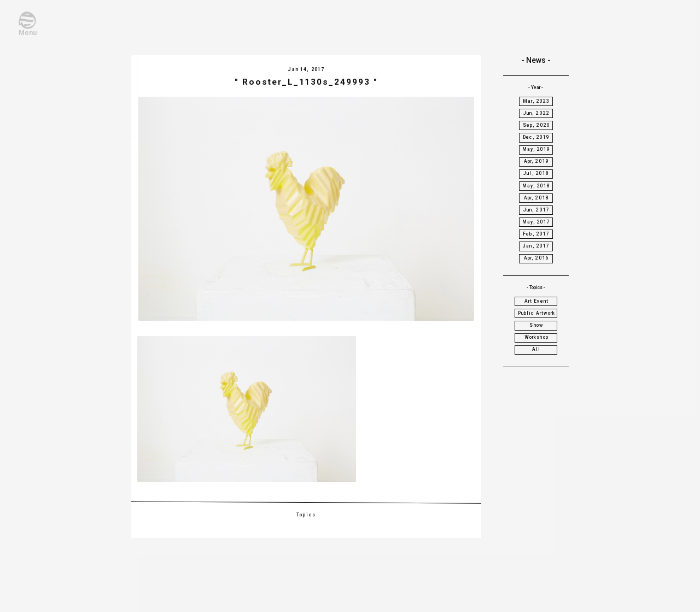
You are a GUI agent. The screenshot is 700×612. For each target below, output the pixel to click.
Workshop (536, 337)
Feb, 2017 (536, 234)
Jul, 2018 (536, 173)
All (536, 349)
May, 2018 (536, 186)
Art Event (537, 301)
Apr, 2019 (537, 161)
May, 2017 (536, 222)
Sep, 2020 (537, 125)
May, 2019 (536, 149)
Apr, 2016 (537, 258)
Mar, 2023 (536, 101)
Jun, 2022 (537, 113)
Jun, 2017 (537, 210)
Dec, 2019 (536, 137)
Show (536, 325)
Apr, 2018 (537, 198)
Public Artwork (536, 313)
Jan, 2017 (536, 246)
